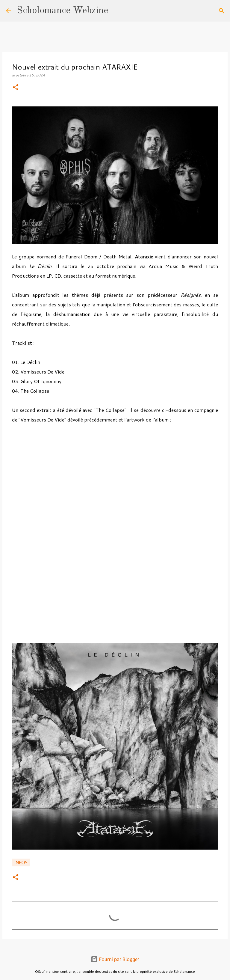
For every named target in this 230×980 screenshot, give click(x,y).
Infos (21, 862)
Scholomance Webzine (62, 11)
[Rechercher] (116, 11)
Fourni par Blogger (115, 959)
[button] (16, 88)
